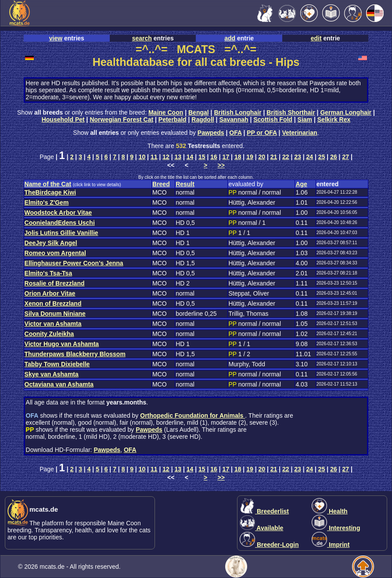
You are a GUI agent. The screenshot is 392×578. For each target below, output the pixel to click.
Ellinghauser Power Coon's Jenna (74, 263)
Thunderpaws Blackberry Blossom (75, 354)
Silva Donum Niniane (55, 314)
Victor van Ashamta (53, 324)
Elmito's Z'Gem (47, 202)
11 (154, 157)
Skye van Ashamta (52, 374)
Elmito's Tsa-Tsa (49, 273)
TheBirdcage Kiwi (50, 192)
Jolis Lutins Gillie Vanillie (61, 233)
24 (310, 157)
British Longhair (237, 112)
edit (316, 38)
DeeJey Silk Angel (51, 243)
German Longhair (346, 112)
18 (238, 157)
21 (274, 157)
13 (178, 157)
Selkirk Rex (334, 119)
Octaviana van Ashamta (59, 384)
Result (185, 184)
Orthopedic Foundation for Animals (192, 415)
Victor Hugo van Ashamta (62, 344)
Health (330, 511)
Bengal (199, 112)
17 (226, 157)
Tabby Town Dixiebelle (57, 364)
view (56, 38)
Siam (305, 119)
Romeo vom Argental (55, 253)
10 (142, 157)
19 (250, 157)
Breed (161, 184)
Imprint (331, 545)
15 (202, 157)
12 (166, 157)
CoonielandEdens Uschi (60, 223)
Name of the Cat (48, 184)
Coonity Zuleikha (49, 334)
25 (322, 157)
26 (334, 157)
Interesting (336, 528)
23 (298, 157)
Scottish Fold (273, 119)
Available (261, 528)
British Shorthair (291, 112)
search (142, 38)
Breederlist (264, 511)
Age (301, 184)
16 (214, 157)
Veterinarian (299, 133)
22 (286, 157)
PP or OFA (262, 133)
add (230, 38)
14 (190, 157)
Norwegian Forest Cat (121, 119)
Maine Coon (166, 112)
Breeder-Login (269, 545)
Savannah (234, 119)
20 (262, 157)
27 (345, 157)
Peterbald (173, 119)
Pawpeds (211, 133)
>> (221, 165)
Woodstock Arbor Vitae (58, 213)
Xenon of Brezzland (53, 303)
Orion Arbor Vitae (50, 293)
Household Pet (63, 119)
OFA (235, 133)
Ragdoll (203, 119)
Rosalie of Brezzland (55, 283)
